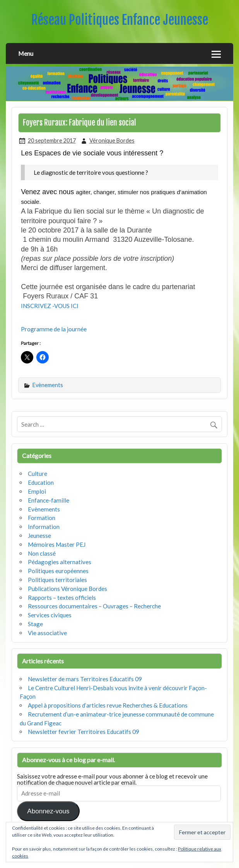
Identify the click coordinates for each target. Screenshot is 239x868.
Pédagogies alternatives (60, 562)
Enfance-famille (49, 500)
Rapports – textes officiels (62, 598)
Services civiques (50, 615)
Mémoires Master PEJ (57, 544)
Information (44, 527)
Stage (35, 624)
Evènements (48, 385)
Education (41, 482)
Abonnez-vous (48, 811)
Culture (38, 474)
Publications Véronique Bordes (67, 589)
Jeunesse (39, 536)
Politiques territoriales (57, 580)
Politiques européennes (58, 571)
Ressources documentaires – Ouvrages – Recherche (94, 606)
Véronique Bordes (112, 140)
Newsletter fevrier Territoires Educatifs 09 (84, 732)
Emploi (37, 491)
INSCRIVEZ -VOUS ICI (50, 306)
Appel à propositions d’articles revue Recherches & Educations (108, 705)
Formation (42, 518)
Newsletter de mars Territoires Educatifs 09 (85, 679)
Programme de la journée (54, 329)
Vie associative (47, 633)
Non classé (42, 553)
